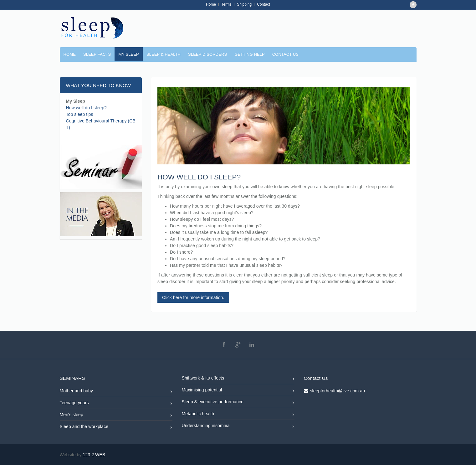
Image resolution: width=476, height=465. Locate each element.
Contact (264, 4)
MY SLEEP (129, 54)
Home (211, 4)
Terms (226, 4)
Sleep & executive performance (238, 403)
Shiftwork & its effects (238, 379)
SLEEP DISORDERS (207, 54)
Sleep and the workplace (116, 428)
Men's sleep (116, 416)
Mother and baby (116, 392)
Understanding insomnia (238, 427)
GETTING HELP (250, 54)
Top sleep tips (80, 114)
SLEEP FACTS (97, 54)
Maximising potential (238, 391)
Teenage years (116, 404)
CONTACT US (285, 54)
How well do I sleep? (86, 108)
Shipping (244, 4)
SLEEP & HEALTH (164, 54)
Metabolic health (238, 415)
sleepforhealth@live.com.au (338, 391)
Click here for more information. (193, 297)
